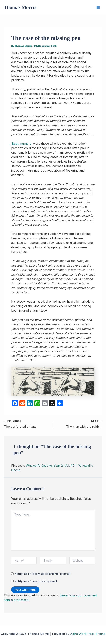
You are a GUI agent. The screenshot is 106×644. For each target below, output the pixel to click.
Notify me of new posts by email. (36, 581)
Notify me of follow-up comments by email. (43, 574)
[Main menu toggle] (98, 7)
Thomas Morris (20, 7)
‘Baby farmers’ (22, 144)
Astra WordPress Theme (88, 634)
